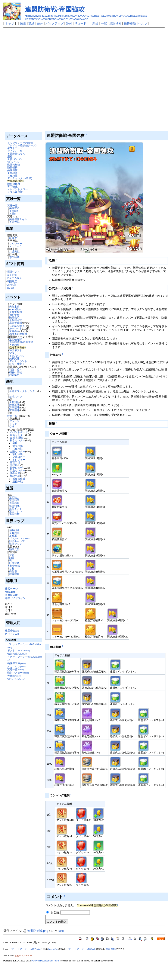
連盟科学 (14, 500)
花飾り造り (16, 369)
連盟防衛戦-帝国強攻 (55, 9)
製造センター (18, 435)
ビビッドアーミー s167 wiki (25, 949)
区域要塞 (14, 563)
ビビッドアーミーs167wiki (81, 949)
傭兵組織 (14, 530)
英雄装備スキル (16, 154)
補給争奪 (14, 315)
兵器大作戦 (16, 323)
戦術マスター (18, 673)
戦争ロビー (16, 468)
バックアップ (55, 23)
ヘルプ (143, 23)
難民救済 (14, 317)
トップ (10, 23)
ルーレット (16, 328)
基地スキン (16, 397)
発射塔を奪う (17, 326)
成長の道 (12, 275)
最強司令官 (16, 320)
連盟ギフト (16, 509)
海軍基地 (14, 407)
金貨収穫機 (16, 438)
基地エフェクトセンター (23, 391)
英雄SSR (14, 208)
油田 (12, 558)
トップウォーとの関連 (20, 143)
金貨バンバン (15, 159)
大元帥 (14, 676)
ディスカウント (18, 361)
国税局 (14, 465)
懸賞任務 (12, 167)
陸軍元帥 (14, 549)
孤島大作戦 (19, 479)
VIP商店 (11, 285)
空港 (12, 427)
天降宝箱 (14, 307)
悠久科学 (14, 257)
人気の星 (14, 345)
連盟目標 (14, 514)
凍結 (31, 23)
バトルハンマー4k (19, 538)
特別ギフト (13, 272)
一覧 (104, 23)
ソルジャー (16, 243)
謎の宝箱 (15, 473)
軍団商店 (12, 281)
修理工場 (15, 462)
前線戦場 (14, 574)
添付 (69, 23)
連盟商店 (14, 503)
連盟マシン (16, 511)
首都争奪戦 (16, 312)
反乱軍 (13, 536)
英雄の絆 (12, 173)
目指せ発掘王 (17, 364)
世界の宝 (14, 331)
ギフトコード (15, 148)
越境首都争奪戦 (18, 334)
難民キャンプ (17, 541)
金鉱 (12, 555)
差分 (40, 23)
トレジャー (19, 460)
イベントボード (19, 432)
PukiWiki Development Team (45, 961)
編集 (23, 23)
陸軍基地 (14, 405)
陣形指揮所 (14, 184)
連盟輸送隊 (16, 339)
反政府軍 (14, 533)
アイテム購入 (14, 278)
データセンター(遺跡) (20, 178)
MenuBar (10, 592)
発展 (15, 443)
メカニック (16, 246)
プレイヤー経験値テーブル (23, 145)
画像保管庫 (11, 595)
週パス (10, 288)
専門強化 (12, 187)
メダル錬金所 (15, 192)
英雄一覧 (12, 205)
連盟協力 (14, 497)
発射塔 (13, 571)
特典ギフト (16, 350)
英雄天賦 (14, 222)
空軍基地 (14, 410)
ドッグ (13, 424)
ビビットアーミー (23, 956)
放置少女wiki (12, 631)
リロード (80, 23)
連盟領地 (14, 506)
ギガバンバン (17, 356)
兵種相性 (12, 176)
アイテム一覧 (15, 151)
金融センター (18, 451)
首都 (12, 568)
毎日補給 (18, 454)
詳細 (61, 931)
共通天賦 (14, 252)
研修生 (13, 238)
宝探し (13, 353)
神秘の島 (15, 476)
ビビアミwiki (12, 634)
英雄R (13, 214)
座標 (10, 156)
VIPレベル (13, 162)
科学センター (18, 440)
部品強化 (18, 446)
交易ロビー (19, 457)
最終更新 (130, 23)
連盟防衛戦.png (36, 931)
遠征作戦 (18, 481)
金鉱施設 (14, 402)
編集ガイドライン (15, 598)
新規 (95, 23)
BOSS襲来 (15, 309)
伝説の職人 (17, 654)
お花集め (14, 375)
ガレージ (14, 421)
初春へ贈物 (16, 372)
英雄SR (13, 211)
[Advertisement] (50, 79)
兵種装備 (12, 170)
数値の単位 (14, 165)
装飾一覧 (12, 416)
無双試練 (14, 358)
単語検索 (115, 23)
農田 (12, 560)
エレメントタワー (18, 189)
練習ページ (11, 589)
